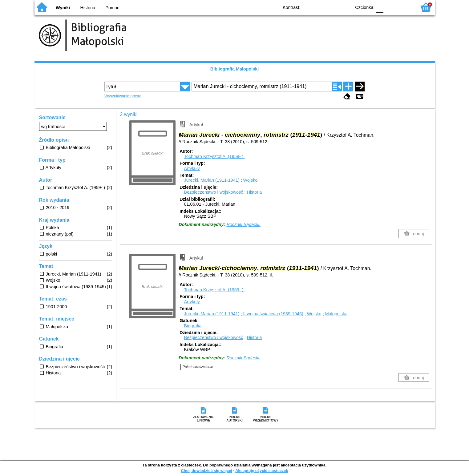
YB (332, 7)
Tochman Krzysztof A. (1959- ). (214, 156)
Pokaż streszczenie (198, 367)
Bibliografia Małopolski (235, 69)
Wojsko (251, 180)
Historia (88, 8)
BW (320, 7)
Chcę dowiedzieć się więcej (206, 471)
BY (345, 7)
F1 (390, 7)
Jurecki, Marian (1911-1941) (212, 180)
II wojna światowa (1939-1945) (273, 314)
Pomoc (113, 8)
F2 (405, 7)
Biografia (193, 326)
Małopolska (336, 314)
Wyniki (63, 8)
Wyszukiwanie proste (123, 96)
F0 (380, 7)
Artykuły (192, 168)
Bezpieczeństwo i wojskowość (214, 192)
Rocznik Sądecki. (243, 224)
